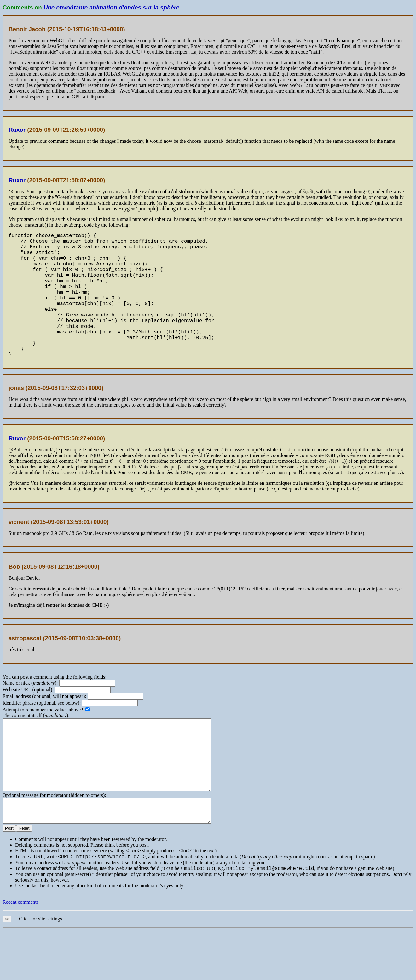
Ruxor (17, 130)
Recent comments (20, 951)
